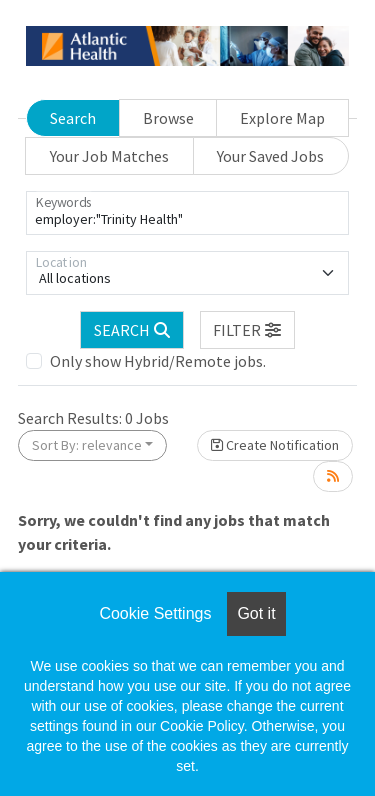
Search (73, 118)
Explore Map (282, 118)
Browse (168, 118)
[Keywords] (187, 213)
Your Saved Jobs (270, 156)
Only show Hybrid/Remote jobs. (158, 361)
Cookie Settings (155, 613)
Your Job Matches (109, 156)
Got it (256, 613)
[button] (248, 330)
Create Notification (275, 445)
